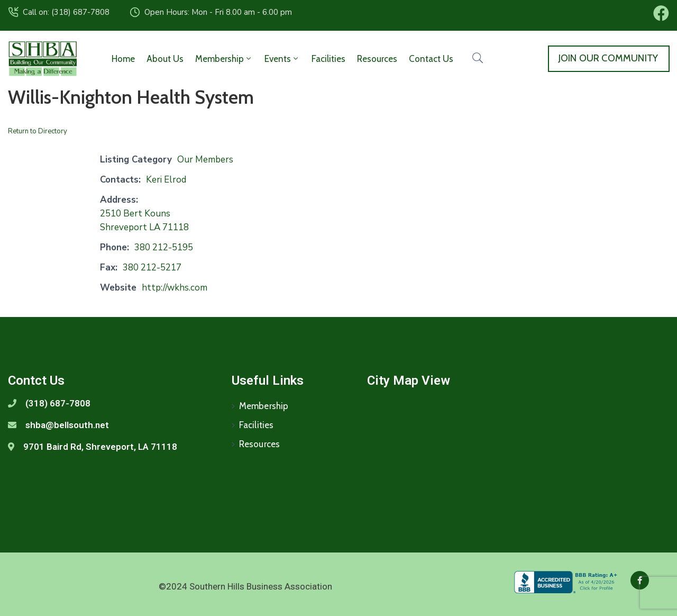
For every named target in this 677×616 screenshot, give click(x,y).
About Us (165, 59)
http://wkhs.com (175, 288)
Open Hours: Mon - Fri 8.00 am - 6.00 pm (218, 12)
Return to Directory (38, 131)
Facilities (328, 59)
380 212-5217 (152, 268)
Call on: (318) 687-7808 (66, 12)
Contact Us (431, 59)
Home (123, 59)
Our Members (205, 160)
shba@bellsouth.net (67, 425)
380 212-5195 (164, 247)
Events (282, 59)
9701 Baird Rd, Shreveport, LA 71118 (100, 447)
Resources (377, 59)
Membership (224, 59)
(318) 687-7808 (58, 403)
